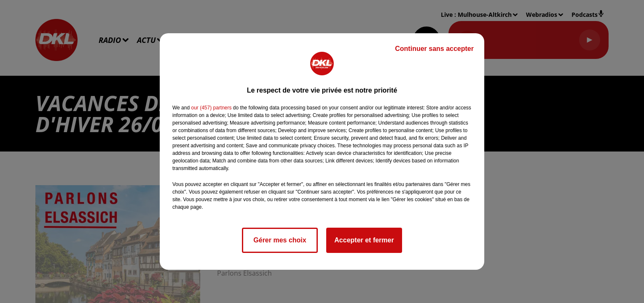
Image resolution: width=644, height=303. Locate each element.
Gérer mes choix (280, 240)
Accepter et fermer (364, 240)
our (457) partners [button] (211, 108)
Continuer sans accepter (434, 49)
